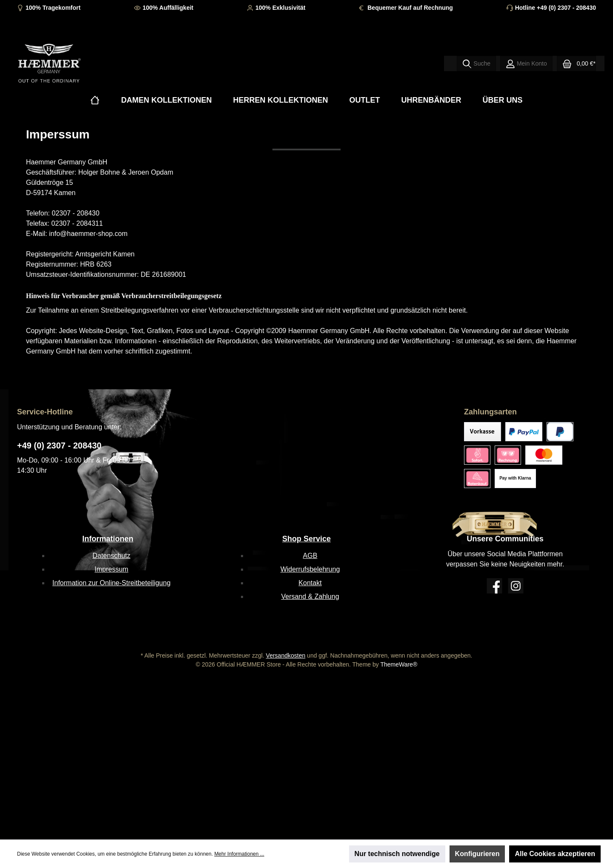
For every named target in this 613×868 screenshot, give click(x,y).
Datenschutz (111, 556)
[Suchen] (476, 63)
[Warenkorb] (576, 63)
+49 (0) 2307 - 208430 (59, 445)
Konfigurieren (477, 854)
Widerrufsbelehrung (310, 569)
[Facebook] (494, 586)
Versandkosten (286, 655)
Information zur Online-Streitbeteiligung (111, 583)
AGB (310, 556)
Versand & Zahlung (310, 596)
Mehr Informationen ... (239, 854)
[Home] (95, 100)
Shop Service (306, 539)
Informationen (108, 539)
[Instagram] (516, 586)
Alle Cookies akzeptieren (555, 854)
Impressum (111, 569)
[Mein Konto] (526, 63)
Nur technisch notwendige (397, 854)
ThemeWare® (399, 664)
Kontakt (310, 583)
